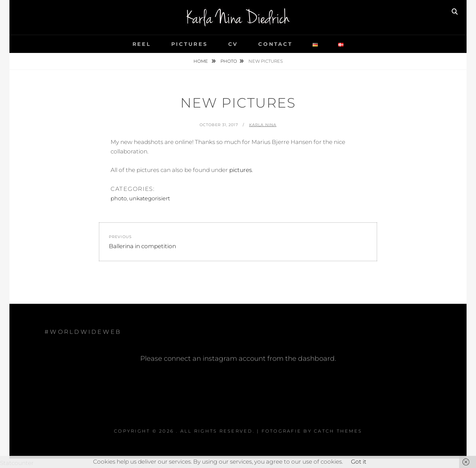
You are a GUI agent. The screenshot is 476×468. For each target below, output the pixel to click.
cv (233, 44)
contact (275, 44)
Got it (359, 462)
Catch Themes (338, 431)
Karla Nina (263, 125)
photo (229, 61)
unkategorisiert (150, 198)
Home (201, 61)
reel (142, 44)
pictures (190, 44)
